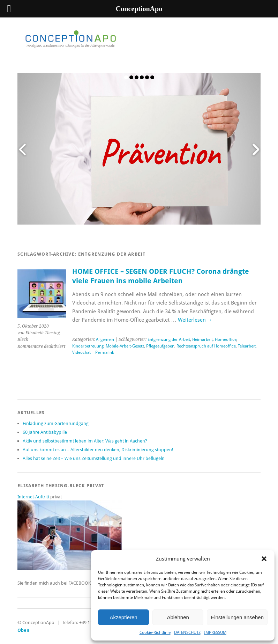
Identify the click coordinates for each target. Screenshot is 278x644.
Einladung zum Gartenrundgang (56, 423)
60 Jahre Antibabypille (45, 432)
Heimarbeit (202, 339)
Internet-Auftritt (34, 497)
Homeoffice (226, 339)
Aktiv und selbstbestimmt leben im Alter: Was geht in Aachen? (85, 441)
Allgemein (105, 339)
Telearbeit (247, 346)
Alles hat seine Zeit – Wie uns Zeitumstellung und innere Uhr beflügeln (94, 458)
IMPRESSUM (215, 632)
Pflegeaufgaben (160, 346)
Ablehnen (178, 617)
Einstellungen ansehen (237, 617)
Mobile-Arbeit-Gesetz (125, 346)
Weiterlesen (195, 320)
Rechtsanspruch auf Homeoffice (206, 346)
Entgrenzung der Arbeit (169, 339)
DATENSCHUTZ (187, 632)
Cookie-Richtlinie (155, 632)
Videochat (81, 352)
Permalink (105, 352)
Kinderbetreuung (88, 346)
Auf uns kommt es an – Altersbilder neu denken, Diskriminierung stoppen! (98, 450)
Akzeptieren (123, 617)
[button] (264, 559)
